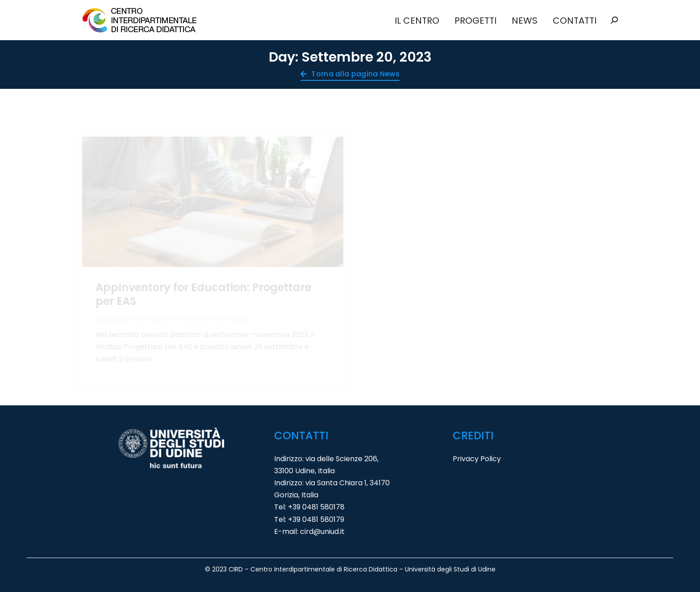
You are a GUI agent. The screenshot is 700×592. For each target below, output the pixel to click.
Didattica (112, 319)
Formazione (152, 319)
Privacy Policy (477, 459)
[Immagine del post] (213, 202)
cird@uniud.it (322, 532)
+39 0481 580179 (316, 519)
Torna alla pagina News (350, 75)
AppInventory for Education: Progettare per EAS (203, 294)
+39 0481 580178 (316, 507)
